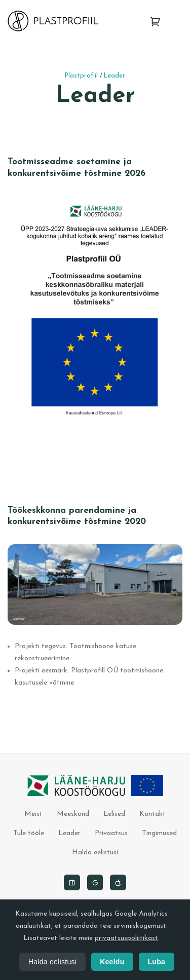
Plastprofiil (81, 76)
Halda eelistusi (95, 853)
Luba (157, 962)
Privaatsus (111, 833)
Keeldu (112, 962)
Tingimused (159, 833)
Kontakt (153, 814)
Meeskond (73, 814)
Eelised (114, 814)
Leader (115, 76)
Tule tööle (29, 833)
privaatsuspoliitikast (126, 938)
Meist (33, 814)
